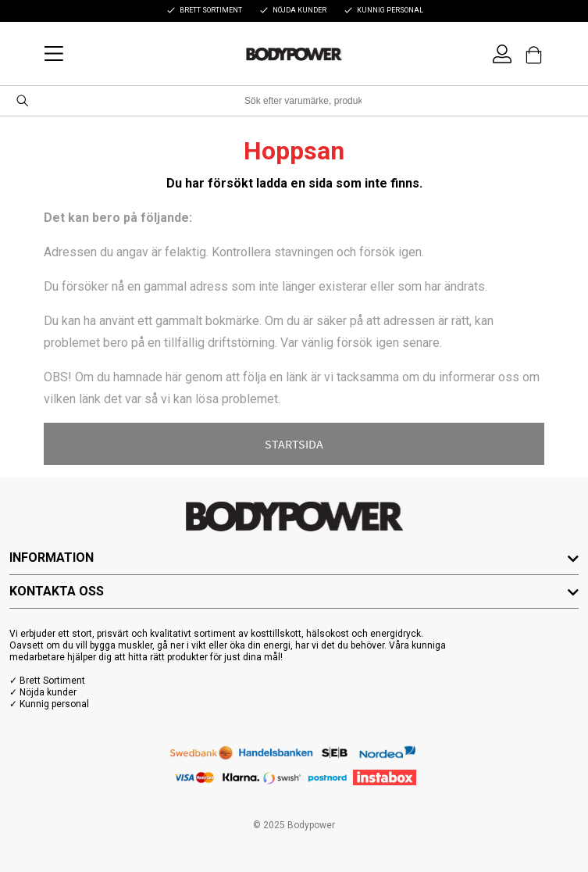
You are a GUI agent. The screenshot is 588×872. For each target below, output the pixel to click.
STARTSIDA (294, 444)
